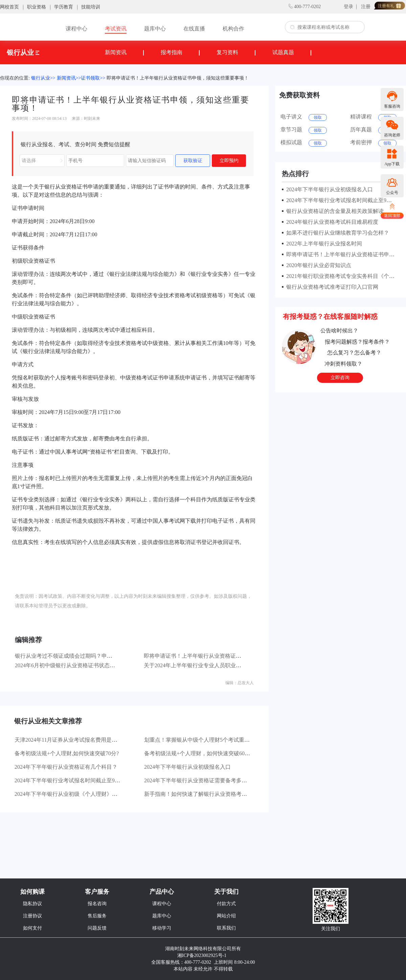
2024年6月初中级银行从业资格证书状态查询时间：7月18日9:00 (90, 665)
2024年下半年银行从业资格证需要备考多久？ (198, 780)
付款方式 (226, 904)
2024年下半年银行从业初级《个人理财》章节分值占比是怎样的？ (93, 794)
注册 (366, 7)
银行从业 (23, 52)
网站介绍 (226, 916)
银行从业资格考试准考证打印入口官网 (331, 287)
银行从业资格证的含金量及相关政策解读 (334, 211)
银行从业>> (43, 78)
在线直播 (194, 29)
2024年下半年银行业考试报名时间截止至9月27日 (73, 780)
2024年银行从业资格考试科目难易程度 (331, 222)
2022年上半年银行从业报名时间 (323, 244)
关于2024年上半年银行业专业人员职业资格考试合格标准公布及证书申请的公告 (239, 665)
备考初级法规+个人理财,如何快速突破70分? (67, 753)
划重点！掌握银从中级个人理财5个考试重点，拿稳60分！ (213, 740)
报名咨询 (97, 904)
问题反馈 (97, 928)
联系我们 (226, 928)
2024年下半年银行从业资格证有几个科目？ (66, 767)
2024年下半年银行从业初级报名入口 (187, 767)
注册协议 (32, 916)
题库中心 (155, 29)
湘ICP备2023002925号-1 (202, 955)
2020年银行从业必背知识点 (317, 265)
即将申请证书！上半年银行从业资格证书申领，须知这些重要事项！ (178, 78)
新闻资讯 (116, 52)
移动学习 (162, 928)
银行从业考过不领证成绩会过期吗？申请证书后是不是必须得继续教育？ (101, 656)
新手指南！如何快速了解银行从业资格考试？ (198, 794)
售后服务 (97, 916)
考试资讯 (116, 29)
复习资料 (227, 52)
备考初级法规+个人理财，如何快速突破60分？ (200, 753)
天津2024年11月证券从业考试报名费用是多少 (69, 740)
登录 (348, 7)
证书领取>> (93, 78)
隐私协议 (32, 904)
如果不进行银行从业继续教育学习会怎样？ (336, 233)
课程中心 (76, 29)
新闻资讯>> (69, 78)
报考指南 (172, 52)
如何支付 (32, 928)
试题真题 (283, 52)
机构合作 (233, 29)
